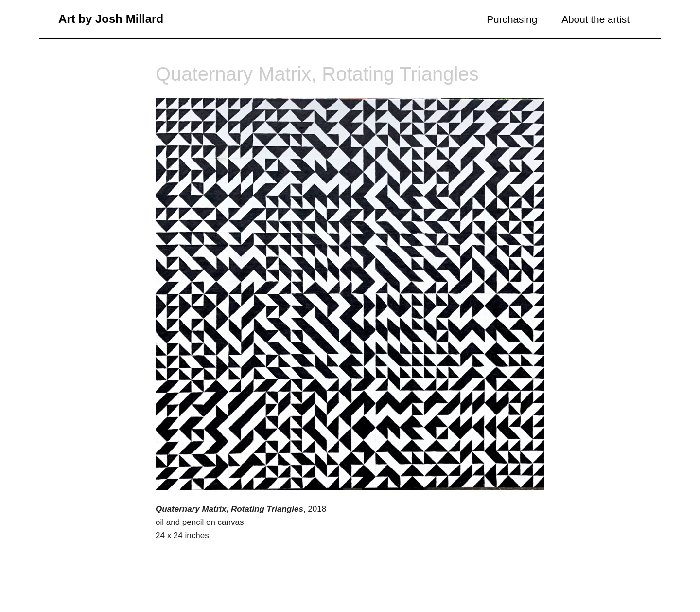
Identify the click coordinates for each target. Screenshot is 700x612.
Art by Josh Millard (111, 19)
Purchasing (512, 19)
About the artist (595, 19)
